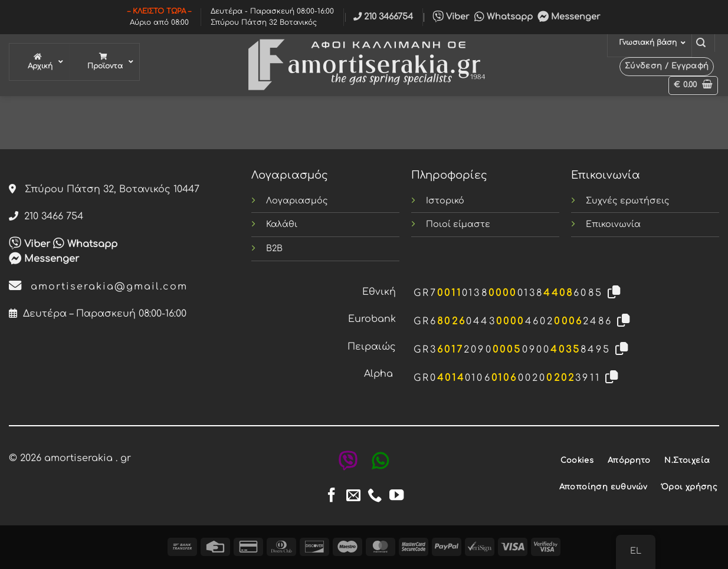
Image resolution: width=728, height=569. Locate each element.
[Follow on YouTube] (396, 496)
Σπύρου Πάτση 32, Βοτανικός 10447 (104, 189)
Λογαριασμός (297, 200)
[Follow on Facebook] (332, 496)
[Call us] (375, 496)
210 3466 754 (46, 216)
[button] (701, 43)
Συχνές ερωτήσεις (628, 200)
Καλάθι (282, 224)
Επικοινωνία (613, 224)
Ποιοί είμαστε (458, 224)
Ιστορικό (445, 200)
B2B (274, 248)
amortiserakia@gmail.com (98, 287)
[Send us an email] (353, 496)
